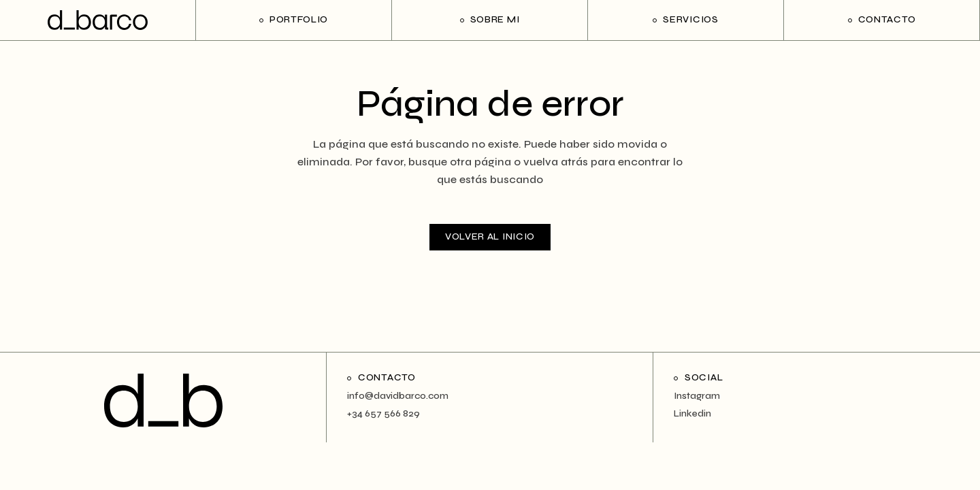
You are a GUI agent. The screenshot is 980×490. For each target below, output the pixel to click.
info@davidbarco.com (398, 396)
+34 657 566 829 (383, 414)
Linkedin (692, 414)
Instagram (697, 396)
